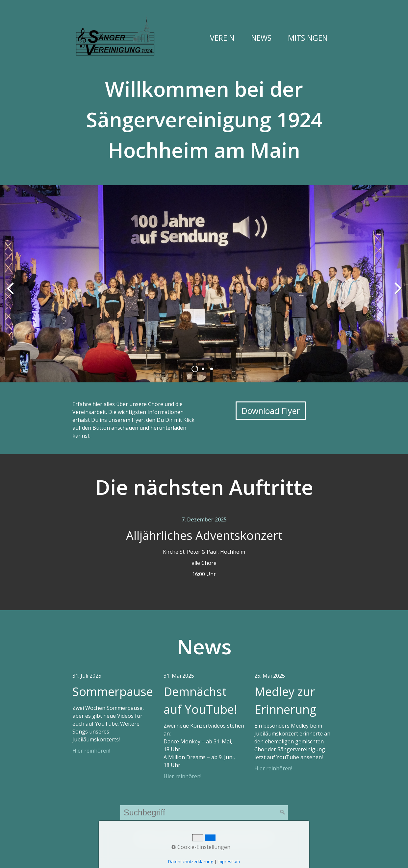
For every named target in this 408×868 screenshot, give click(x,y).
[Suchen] (283, 812)
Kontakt (172, 834)
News (261, 38)
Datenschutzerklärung (246, 834)
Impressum (200, 834)
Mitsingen (308, 38)
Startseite (146, 834)
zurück (10, 289)
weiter (398, 289)
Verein (222, 38)
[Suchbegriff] (204, 812)
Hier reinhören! (91, 751)
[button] (271, 411)
